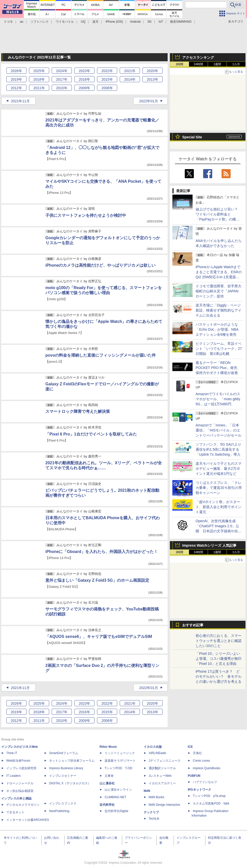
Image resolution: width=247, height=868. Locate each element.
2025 (39, 71)
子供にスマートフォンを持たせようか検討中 (86, 215)
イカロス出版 (153, 747)
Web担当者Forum (18, 761)
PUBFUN (194, 776)
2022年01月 (149, 101)
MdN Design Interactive (164, 805)
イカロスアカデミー (162, 783)
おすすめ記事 (193, 625)
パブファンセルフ (205, 782)
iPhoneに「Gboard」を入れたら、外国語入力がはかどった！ (102, 552)
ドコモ (8, 22)
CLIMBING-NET (115, 797)
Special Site (192, 137)
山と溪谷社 (107, 783)
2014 (130, 79)
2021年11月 (20, 101)
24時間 (198, 64)
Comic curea (201, 761)
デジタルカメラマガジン (23, 805)
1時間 (180, 64)
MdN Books (157, 797)
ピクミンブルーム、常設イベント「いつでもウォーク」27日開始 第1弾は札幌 (219, 349)
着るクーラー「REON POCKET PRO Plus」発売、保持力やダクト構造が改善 (218, 368)
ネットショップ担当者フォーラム (72, 761)
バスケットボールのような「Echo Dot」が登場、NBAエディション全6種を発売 (217, 329)
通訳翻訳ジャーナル (162, 768)
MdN (147, 791)
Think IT (12, 753)
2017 (62, 79)
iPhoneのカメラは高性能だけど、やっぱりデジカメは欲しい (100, 265)
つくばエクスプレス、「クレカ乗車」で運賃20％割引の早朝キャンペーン (219, 488)
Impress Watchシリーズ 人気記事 (209, 545)
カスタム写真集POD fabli (211, 803)
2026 (16, 71)
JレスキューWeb (160, 776)
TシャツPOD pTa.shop (209, 796)
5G (149, 22)
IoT (161, 22)
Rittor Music (108, 747)
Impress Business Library (66, 768)
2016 (84, 79)
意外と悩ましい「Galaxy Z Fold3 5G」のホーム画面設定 (97, 580)
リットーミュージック (120, 753)
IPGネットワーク (199, 790)
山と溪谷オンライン (118, 790)
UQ (83, 22)
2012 (16, 88)
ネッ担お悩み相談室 (20, 791)
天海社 (197, 753)
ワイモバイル (65, 22)
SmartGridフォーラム (64, 753)
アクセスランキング (198, 57)
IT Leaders (13, 776)
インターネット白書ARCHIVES (28, 820)
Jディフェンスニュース (165, 761)
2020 (152, 71)
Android (135, 22)
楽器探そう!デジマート (120, 761)
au (22, 22)
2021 (130, 71)
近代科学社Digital (116, 811)
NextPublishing (59, 811)
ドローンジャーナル (20, 783)
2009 (84, 88)
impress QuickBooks (207, 768)
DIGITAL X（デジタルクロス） (70, 783)
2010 (62, 88)
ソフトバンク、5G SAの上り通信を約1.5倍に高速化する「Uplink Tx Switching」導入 (218, 449)
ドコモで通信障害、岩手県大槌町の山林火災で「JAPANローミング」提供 (219, 291)
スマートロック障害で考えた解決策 (78, 411)
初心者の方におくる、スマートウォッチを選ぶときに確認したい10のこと (219, 641)
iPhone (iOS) (114, 22)
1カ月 (236, 64)
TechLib (154, 819)
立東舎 (109, 776)
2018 (39, 79)
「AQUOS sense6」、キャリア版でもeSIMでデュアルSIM (99, 637)
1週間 (217, 64)
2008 (107, 88)
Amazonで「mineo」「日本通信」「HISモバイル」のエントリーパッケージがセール (219, 430)
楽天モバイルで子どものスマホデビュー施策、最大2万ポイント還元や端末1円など (219, 469)
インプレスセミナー (63, 776)
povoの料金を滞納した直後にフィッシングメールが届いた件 (101, 355)
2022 (107, 71)
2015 (107, 79)
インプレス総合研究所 (21, 768)
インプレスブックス (63, 803)
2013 (152, 79)
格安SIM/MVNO (181, 22)
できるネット (15, 812)
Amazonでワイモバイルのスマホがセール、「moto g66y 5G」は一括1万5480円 (218, 399)
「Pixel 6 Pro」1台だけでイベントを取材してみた (91, 434)
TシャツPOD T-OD (118, 768)
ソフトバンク (40, 22)
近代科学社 (107, 805)
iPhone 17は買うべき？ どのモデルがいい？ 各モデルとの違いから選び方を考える (219, 676)
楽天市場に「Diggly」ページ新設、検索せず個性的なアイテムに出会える (219, 310)
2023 (84, 71)
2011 (39, 88)
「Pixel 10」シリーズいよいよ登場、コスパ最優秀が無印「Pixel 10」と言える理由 (219, 659)
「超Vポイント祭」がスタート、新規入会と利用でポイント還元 (219, 507)
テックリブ (151, 812)
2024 (62, 71)
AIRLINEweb (157, 753)
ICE (190, 747)
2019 (16, 79)
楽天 (96, 22)
